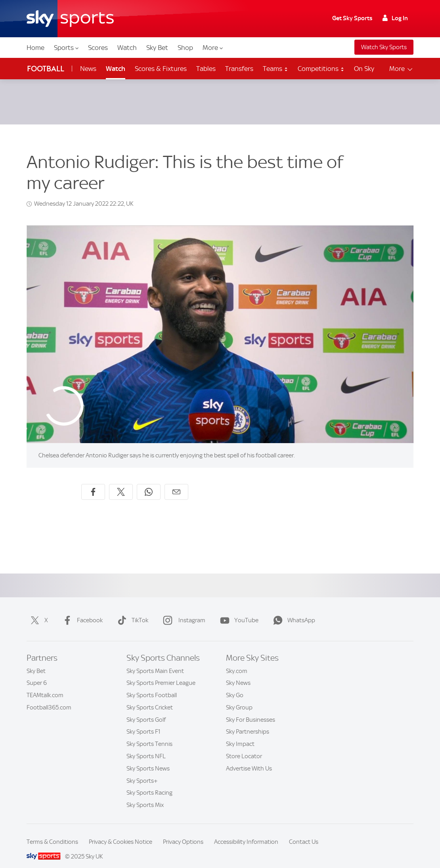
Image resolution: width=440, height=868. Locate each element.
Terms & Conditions (52, 832)
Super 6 (37, 673)
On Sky (364, 69)
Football (46, 69)
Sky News (238, 673)
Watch (127, 48)
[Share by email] (176, 482)
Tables (206, 69)
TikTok (131, 611)
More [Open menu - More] (401, 69)
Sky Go (235, 686)
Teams (275, 69)
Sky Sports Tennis (149, 734)
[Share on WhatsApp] (149, 482)
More (213, 48)
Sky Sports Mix (145, 795)
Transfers (239, 69)
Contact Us (304, 832)
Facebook (81, 611)
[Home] (70, 19)
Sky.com (237, 662)
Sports (66, 48)
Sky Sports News (148, 759)
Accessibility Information (246, 832)
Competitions (321, 69)
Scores (98, 48)
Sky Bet (157, 48)
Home (35, 48)
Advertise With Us (249, 759)
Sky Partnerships (248, 722)
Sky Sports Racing (149, 783)
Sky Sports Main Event (155, 662)
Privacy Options (183, 832)
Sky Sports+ (142, 771)
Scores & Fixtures (161, 69)
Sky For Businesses (251, 710)
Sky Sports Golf (146, 710)
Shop (185, 48)
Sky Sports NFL (146, 747)
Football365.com (49, 698)
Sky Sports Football (152, 686)
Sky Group (239, 698)
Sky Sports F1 (143, 722)
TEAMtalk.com (45, 686)
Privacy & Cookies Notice (121, 832)
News (88, 69)
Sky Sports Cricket (150, 698)
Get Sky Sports (352, 18)
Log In (395, 18)
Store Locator (244, 747)
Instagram (183, 611)
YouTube (238, 611)
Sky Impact (240, 734)
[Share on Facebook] (93, 482)
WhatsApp (293, 611)
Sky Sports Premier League (161, 673)
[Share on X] (121, 482)
